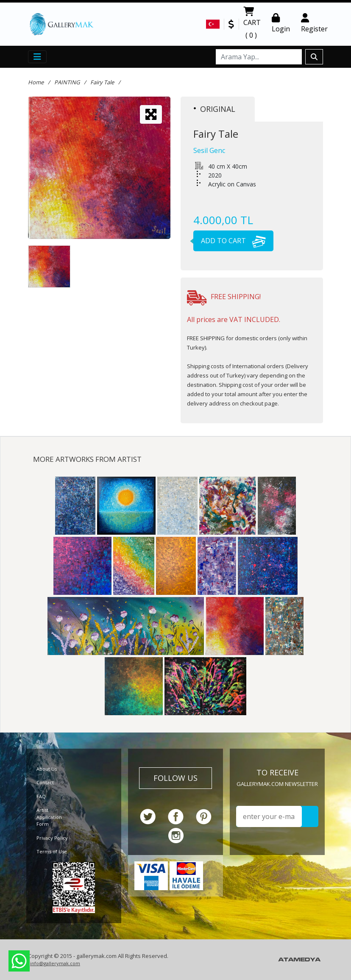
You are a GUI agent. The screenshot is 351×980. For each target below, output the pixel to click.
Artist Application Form (49, 817)
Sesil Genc (209, 150)
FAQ (41, 796)
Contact (45, 782)
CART (252, 24)
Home (36, 82)
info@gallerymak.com (55, 963)
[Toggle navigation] (37, 57)
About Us (47, 769)
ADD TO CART (230, 241)
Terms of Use (52, 851)
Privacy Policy (52, 838)
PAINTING (67, 82)
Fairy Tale (102, 82)
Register (314, 23)
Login (281, 23)
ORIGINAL (214, 109)
